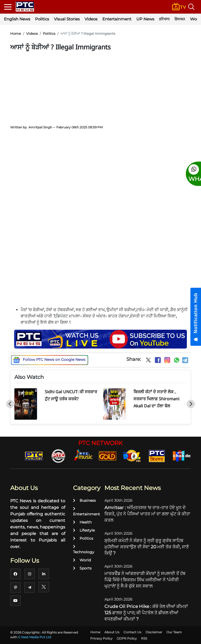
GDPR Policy (127, 638)
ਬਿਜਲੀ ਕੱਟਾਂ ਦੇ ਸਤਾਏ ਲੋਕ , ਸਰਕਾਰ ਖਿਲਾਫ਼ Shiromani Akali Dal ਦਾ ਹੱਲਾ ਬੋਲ (156, 399)
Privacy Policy (101, 638)
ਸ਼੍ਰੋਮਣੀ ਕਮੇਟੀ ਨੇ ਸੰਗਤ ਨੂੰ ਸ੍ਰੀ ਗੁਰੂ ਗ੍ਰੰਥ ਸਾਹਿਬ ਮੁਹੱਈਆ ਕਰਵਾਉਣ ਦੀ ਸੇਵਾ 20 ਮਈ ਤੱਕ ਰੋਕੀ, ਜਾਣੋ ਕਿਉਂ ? (147, 547)
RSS (144, 638)
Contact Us (132, 632)
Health (82, 522)
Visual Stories (67, 19)
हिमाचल (180, 19)
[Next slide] (191, 404)
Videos (91, 19)
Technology (84, 549)
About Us (112, 632)
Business (84, 500)
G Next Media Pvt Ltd (35, 637)
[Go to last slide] (10, 404)
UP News (145, 19)
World (82, 560)
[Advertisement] (101, 86)
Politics (42, 19)
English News (17, 19)
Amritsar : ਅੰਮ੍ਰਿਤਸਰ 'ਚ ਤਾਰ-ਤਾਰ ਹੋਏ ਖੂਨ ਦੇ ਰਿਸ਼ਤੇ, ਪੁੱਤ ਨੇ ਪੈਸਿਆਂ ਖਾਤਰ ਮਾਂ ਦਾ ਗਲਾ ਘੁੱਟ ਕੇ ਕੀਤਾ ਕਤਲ (147, 514)
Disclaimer (154, 632)
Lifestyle (84, 530)
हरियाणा (164, 19)
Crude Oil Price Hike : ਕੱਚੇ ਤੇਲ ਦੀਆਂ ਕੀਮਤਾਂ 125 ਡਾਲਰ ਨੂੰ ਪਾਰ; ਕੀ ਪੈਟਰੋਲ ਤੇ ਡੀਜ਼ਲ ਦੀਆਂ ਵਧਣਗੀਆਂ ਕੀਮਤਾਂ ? (146, 613)
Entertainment (117, 19)
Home (16, 33)
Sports (82, 568)
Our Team (174, 632)
